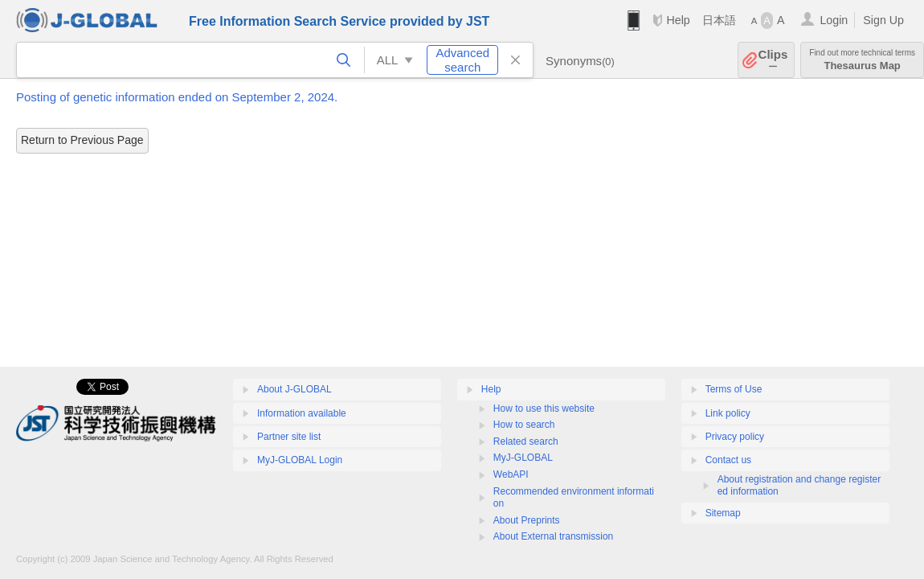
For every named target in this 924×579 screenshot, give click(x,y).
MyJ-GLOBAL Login (300, 460)
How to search (524, 425)
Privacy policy (735, 437)
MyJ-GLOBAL (523, 458)
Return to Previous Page (82, 140)
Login (834, 20)
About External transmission (553, 536)
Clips (773, 60)
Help (678, 20)
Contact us (728, 460)
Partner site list (289, 437)
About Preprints (527, 520)
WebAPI (511, 474)
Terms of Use (734, 389)
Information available (302, 413)
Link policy (728, 413)
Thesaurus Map (862, 60)
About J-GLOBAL (294, 389)
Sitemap (723, 513)
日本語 (719, 20)
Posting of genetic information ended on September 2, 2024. (177, 97)
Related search (526, 441)
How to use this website (544, 409)
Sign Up (883, 20)
